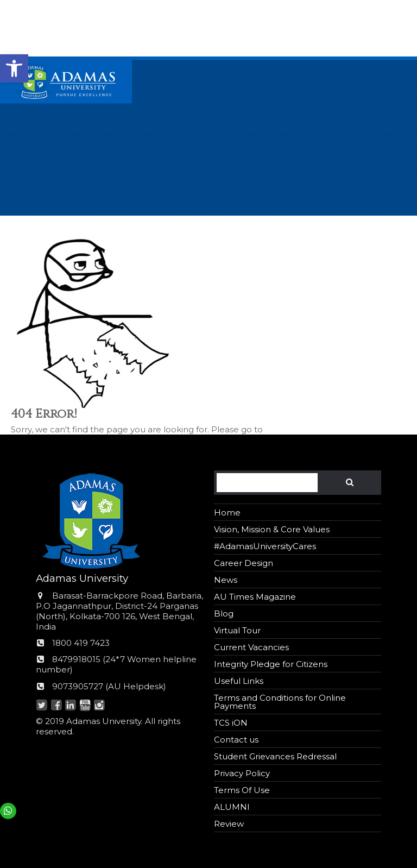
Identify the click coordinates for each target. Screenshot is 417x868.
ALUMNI (232, 807)
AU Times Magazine (255, 597)
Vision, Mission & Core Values (272, 529)
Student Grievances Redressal (275, 756)
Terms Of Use (242, 790)
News (226, 580)
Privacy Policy (242, 773)
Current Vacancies (251, 647)
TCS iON (231, 723)
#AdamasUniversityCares (265, 546)
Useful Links (239, 681)
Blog (224, 614)
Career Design (244, 563)
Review (229, 824)
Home (227, 512)
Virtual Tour (237, 630)
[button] (14, 68)
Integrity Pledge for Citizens (271, 664)
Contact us (236, 740)
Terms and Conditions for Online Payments (280, 702)
